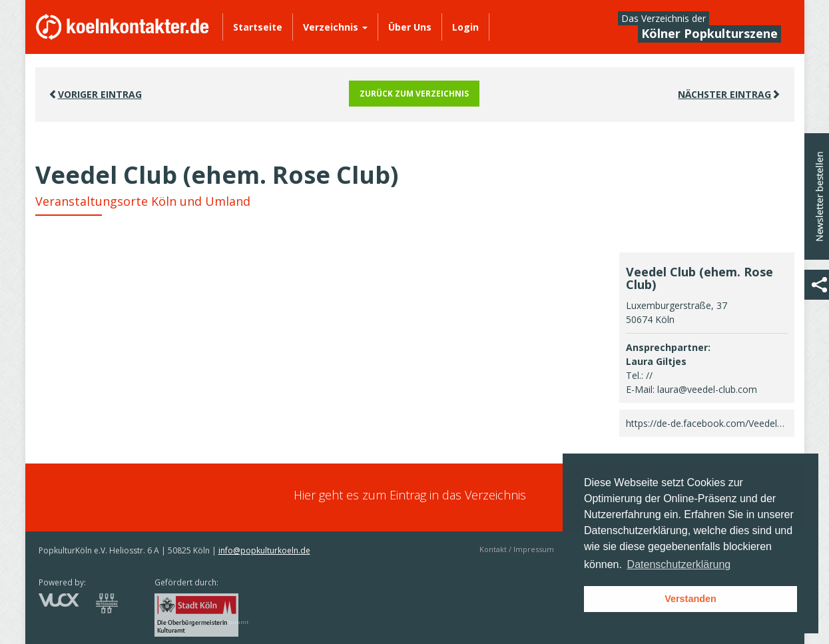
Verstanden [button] (691, 599)
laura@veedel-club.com (707, 389)
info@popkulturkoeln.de (264, 550)
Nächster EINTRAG (729, 94)
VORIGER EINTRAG (95, 94)
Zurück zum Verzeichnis (414, 94)
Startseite (258, 27)
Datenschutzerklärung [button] (679, 564)
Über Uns (410, 27)
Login (465, 27)
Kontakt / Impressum (517, 549)
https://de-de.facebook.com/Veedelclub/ (712, 423)
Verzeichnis (335, 27)
